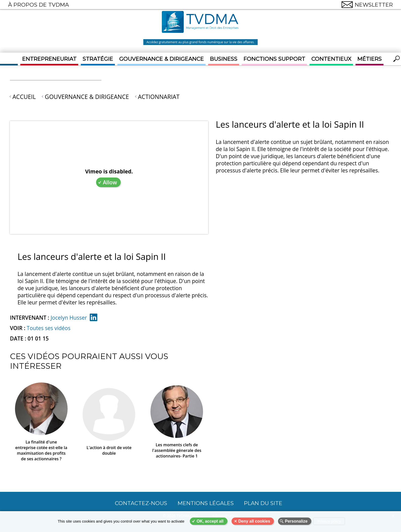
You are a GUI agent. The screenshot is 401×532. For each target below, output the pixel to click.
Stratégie (98, 59)
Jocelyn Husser (69, 318)
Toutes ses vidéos (49, 328)
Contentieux (331, 59)
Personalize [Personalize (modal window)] (296, 521)
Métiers (369, 59)
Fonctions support (274, 59)
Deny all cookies (254, 521)
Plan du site (263, 503)
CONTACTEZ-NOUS (141, 503)
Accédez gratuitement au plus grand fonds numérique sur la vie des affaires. (200, 42)
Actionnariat (159, 97)
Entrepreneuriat (49, 59)
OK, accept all (210, 521)
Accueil (24, 97)
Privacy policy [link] (329, 521)
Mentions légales (206, 503)
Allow (110, 182)
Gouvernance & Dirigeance (161, 59)
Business (224, 59)
